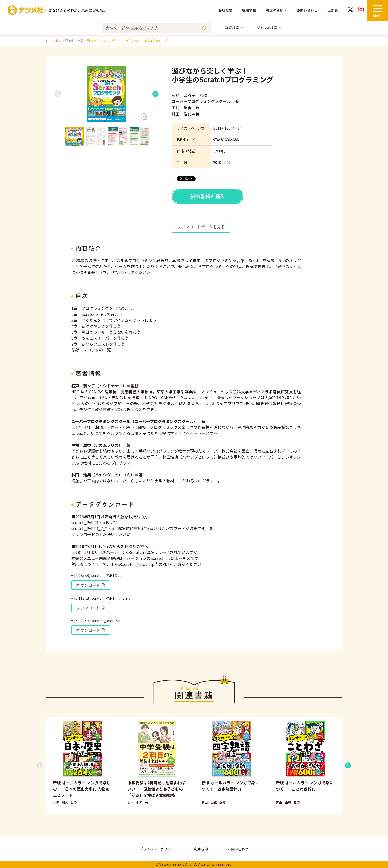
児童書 (70, 40)
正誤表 (333, 10)
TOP (49, 40)
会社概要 (225, 10)
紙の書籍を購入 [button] (208, 196)
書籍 (58, 40)
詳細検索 (234, 28)
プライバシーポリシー (157, 849)
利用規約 (201, 849)
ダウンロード (91, 585)
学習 (81, 40)
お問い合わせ (307, 10)
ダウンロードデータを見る (201, 227)
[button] (107, 94)
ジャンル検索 (269, 28)
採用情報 (249, 10)
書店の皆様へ (276, 10)
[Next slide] (155, 94)
